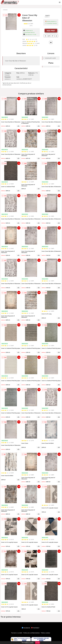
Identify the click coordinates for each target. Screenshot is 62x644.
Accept (38, 643)
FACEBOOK (26, 628)
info (18, 126)
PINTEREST (35, 628)
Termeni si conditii (17, 633)
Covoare (5, 10)
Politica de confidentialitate (32, 633)
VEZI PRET (51, 31)
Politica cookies (45, 633)
